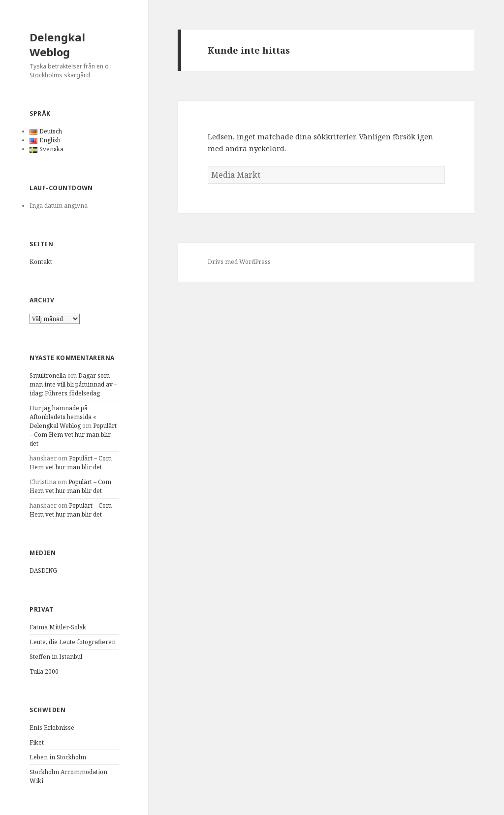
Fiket (37, 742)
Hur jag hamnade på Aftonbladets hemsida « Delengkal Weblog (63, 417)
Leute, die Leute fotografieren (73, 642)
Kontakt (41, 262)
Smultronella (48, 375)
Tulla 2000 (44, 671)
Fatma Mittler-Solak (58, 627)
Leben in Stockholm (58, 757)
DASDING (43, 570)
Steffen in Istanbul (56, 657)
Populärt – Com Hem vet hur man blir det (73, 435)
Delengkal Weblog (57, 44)
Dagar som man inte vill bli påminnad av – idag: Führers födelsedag (73, 384)
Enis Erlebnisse (52, 728)
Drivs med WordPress (239, 262)
